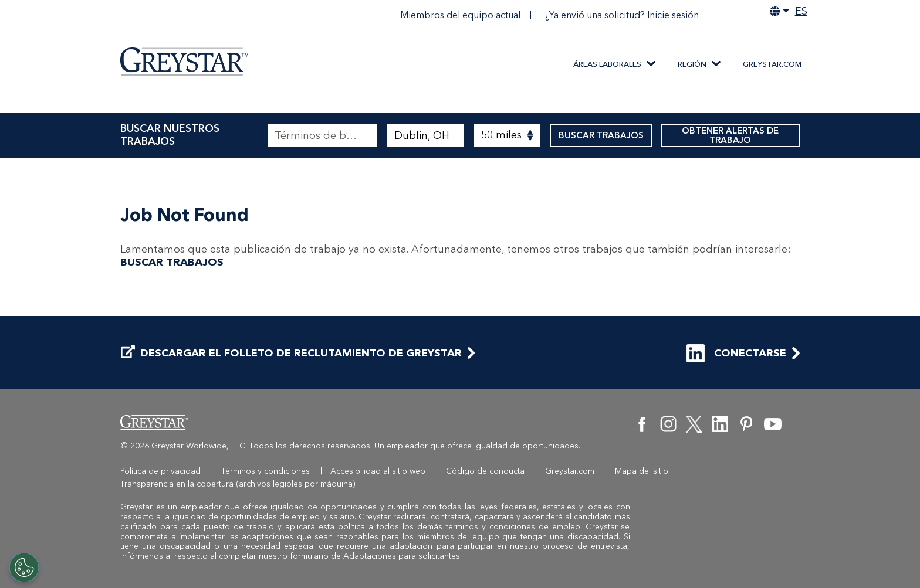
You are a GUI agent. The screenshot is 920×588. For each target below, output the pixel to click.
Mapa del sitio (642, 471)
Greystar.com (772, 64)
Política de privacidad (160, 471)
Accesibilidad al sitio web (378, 471)
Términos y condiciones (265, 471)
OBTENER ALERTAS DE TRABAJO (730, 135)
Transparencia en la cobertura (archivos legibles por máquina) (238, 484)
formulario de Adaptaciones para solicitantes (375, 556)
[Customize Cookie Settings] (24, 567)
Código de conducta (485, 471)
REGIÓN (692, 64)
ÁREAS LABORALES (607, 64)
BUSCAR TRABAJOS (601, 135)
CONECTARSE (736, 353)
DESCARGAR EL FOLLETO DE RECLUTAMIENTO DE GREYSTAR (291, 353)
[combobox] (426, 135)
